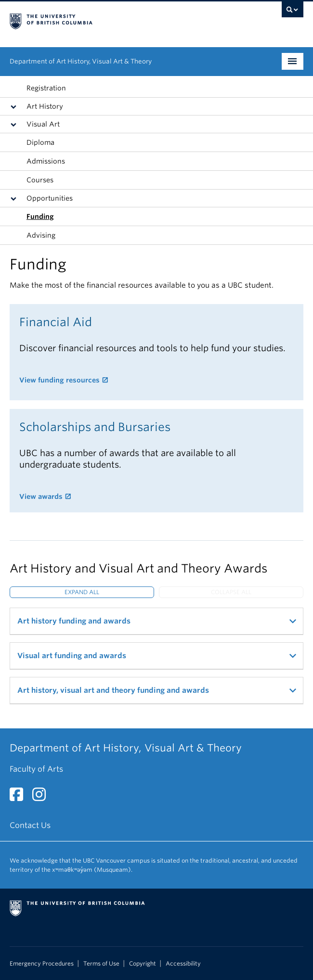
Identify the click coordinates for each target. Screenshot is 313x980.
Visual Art (43, 124)
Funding (40, 216)
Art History (45, 106)
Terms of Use (101, 964)
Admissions (46, 161)
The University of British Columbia (112, 20)
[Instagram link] (43, 797)
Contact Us (30, 825)
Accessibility (183, 964)
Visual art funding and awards (72, 656)
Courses (40, 180)
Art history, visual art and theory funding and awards (113, 690)
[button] (16, 106)
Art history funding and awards (74, 621)
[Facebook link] (20, 797)
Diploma (40, 142)
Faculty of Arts (36, 769)
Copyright (143, 964)
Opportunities (50, 198)
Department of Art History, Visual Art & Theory (81, 61)
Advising (41, 235)
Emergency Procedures (42, 964)
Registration (46, 88)
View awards (41, 496)
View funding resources (59, 380)
